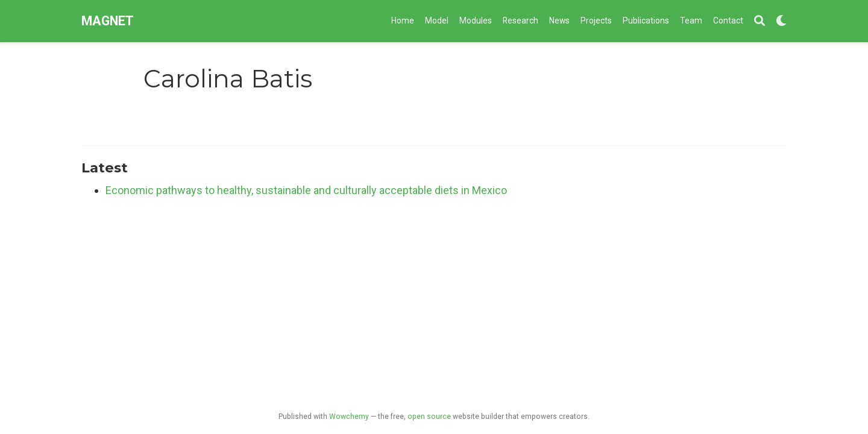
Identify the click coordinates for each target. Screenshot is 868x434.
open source (429, 417)
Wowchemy (349, 417)
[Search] (759, 21)
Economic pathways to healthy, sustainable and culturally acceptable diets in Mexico (306, 190)
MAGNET (108, 21)
